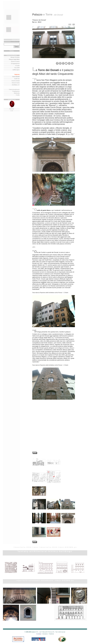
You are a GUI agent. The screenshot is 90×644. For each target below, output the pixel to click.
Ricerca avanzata (15, 42)
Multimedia (17, 93)
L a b (12, 111)
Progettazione (16, 91)
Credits (18, 95)
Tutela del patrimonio (14, 90)
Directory (12, 109)
